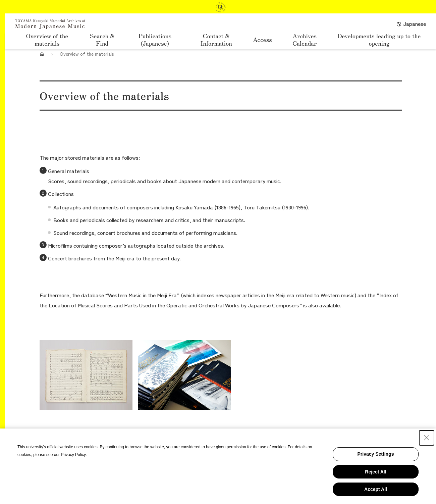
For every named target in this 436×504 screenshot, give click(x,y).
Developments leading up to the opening (379, 40)
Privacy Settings (376, 454)
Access (262, 39)
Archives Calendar (305, 40)
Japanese (411, 23)
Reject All (375, 472)
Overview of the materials (47, 40)
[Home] (42, 54)
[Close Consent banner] (427, 438)
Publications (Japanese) (155, 40)
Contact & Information (216, 40)
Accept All (376, 489)
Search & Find (102, 40)
